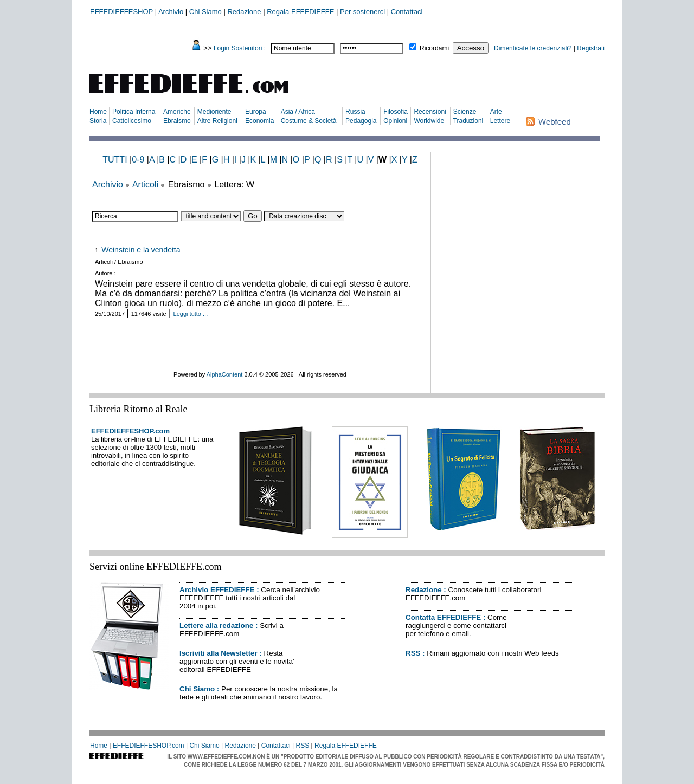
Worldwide (429, 121)
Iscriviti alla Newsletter (219, 653)
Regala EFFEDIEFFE (300, 12)
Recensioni (430, 112)
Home (98, 112)
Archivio (171, 12)
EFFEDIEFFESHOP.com (130, 431)
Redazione (244, 12)
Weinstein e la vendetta (141, 250)
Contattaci (407, 12)
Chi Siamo (205, 12)
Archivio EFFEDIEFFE (217, 590)
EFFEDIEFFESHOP (121, 12)
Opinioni (395, 121)
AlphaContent (225, 374)
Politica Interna (134, 112)
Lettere (500, 121)
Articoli (145, 184)
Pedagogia (361, 121)
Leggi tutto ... (191, 314)
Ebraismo (177, 121)
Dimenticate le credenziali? (533, 48)
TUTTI (115, 160)
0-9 (138, 160)
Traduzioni (468, 121)
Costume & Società (309, 121)
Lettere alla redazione (216, 626)
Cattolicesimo (132, 121)
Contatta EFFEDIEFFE (443, 617)
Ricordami (434, 48)
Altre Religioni (217, 121)
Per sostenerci (362, 12)
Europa (256, 112)
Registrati (591, 48)
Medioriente (214, 112)
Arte (496, 112)
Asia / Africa (298, 112)
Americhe (177, 112)
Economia (259, 121)
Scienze (465, 112)
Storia (98, 121)
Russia (355, 112)
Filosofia (396, 112)
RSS (413, 653)
